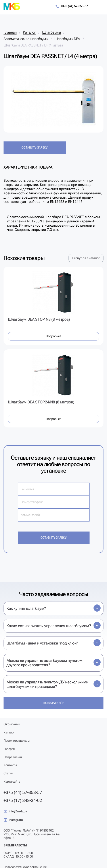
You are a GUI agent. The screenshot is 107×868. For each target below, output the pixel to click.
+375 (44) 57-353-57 (72, 6)
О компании (12, 724)
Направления (13, 757)
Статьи (8, 773)
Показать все (53, 703)
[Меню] (99, 6)
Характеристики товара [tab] (28, 167)
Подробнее (53, 336)
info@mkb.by (15, 812)
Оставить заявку (35, 147)
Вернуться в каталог (86, 258)
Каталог (9, 732)
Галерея (9, 749)
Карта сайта (12, 781)
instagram (13, 820)
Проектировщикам (17, 741)
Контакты (10, 765)
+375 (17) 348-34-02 (23, 800)
